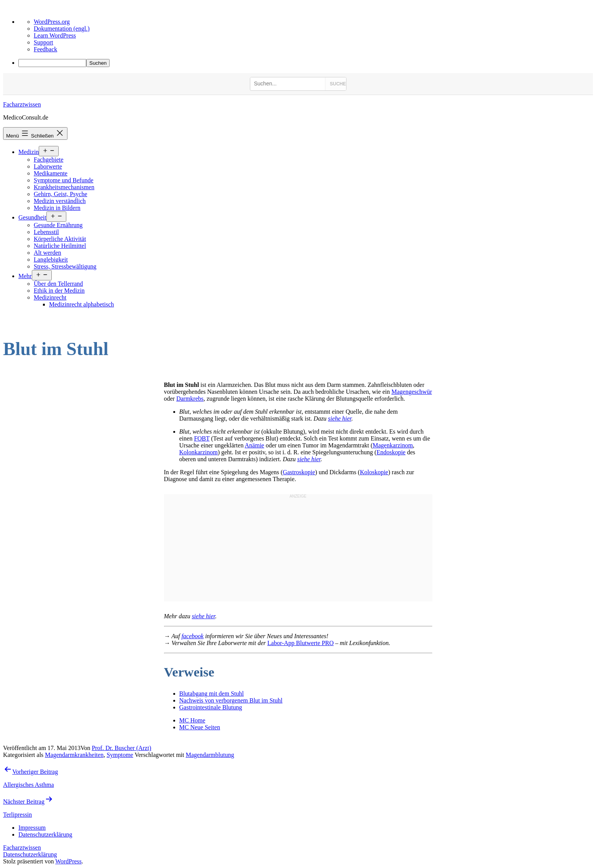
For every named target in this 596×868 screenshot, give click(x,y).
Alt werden (48, 253)
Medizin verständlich (60, 201)
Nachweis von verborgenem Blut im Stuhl (231, 700)
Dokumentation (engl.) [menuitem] (62, 29)
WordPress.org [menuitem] (52, 22)
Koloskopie (374, 472)
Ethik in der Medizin (59, 291)
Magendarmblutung (210, 755)
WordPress (68, 861)
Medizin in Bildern (57, 208)
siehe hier (340, 418)
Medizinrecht (50, 297)
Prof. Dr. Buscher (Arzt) (121, 748)
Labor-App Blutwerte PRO (301, 643)
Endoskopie (391, 452)
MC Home (192, 720)
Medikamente (51, 173)
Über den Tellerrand (58, 284)
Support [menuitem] (44, 42)
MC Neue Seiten (200, 727)
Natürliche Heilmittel (60, 246)
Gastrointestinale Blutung (211, 707)
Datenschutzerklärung (30, 854)
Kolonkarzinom (199, 452)
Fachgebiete (48, 160)
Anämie (255, 445)
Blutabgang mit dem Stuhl (212, 694)
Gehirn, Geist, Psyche (61, 194)
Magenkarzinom (393, 445)
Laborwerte (48, 166)
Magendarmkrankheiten (74, 755)
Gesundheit (32, 217)
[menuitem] (306, 63)
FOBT (202, 438)
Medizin (29, 152)
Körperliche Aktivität (60, 239)
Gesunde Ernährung (58, 225)
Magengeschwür (412, 392)
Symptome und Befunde (64, 180)
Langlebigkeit (51, 260)
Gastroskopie (299, 472)
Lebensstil (46, 232)
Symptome (120, 755)
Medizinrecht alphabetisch (81, 304)
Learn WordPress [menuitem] (55, 35)
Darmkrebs (190, 399)
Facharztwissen (22, 104)
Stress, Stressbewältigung (65, 266)
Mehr (25, 276)
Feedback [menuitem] (45, 49)
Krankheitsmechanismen (64, 187)
